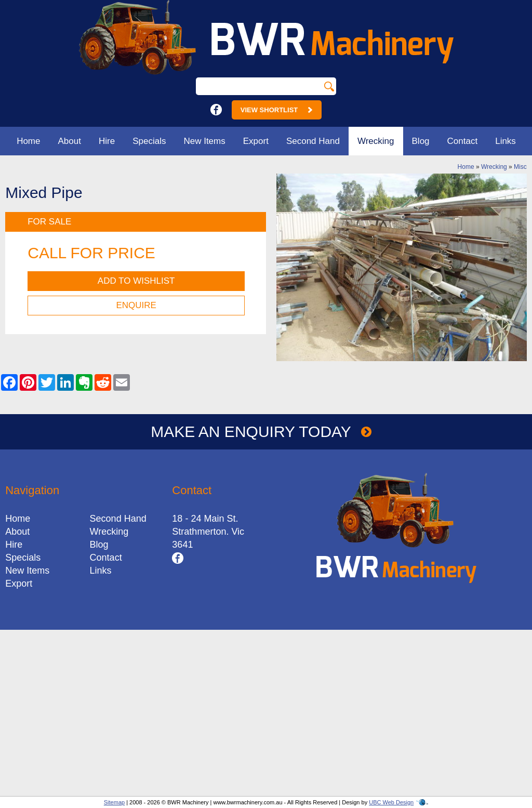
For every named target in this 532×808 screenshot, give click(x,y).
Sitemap (114, 802)
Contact (463, 141)
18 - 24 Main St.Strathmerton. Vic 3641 (208, 532)
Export (256, 141)
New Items (204, 141)
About (70, 141)
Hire (107, 141)
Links (506, 141)
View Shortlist (277, 110)
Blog (421, 141)
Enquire (136, 305)
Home (28, 141)
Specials (149, 141)
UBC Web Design (391, 802)
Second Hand (313, 141)
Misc (520, 167)
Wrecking (376, 141)
